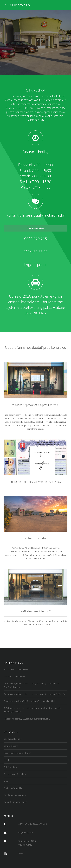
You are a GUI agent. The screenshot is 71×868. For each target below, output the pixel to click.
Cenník (6, 760)
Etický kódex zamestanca (15, 795)
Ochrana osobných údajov (15, 774)
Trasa (21, 853)
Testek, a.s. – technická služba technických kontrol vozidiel (29, 701)
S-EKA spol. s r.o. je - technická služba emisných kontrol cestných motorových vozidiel (32, 710)
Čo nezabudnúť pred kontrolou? (17, 753)
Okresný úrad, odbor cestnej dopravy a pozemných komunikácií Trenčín (35, 694)
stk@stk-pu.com (35, 265)
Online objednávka (36, 228)
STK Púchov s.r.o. (18, 5)
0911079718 (29, 108)
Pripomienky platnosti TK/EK (16, 669)
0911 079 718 (36, 238)
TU (42, 120)
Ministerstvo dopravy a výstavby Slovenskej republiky (27, 719)
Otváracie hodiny (11, 746)
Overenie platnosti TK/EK (14, 676)
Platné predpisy (10, 767)
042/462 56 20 (36, 251)
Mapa (6, 781)
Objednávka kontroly (13, 739)
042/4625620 (13, 108)
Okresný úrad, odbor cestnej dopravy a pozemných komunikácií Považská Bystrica (31, 685)
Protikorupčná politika (13, 788)
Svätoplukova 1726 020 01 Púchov (27, 843)
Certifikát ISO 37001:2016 (15, 802)
